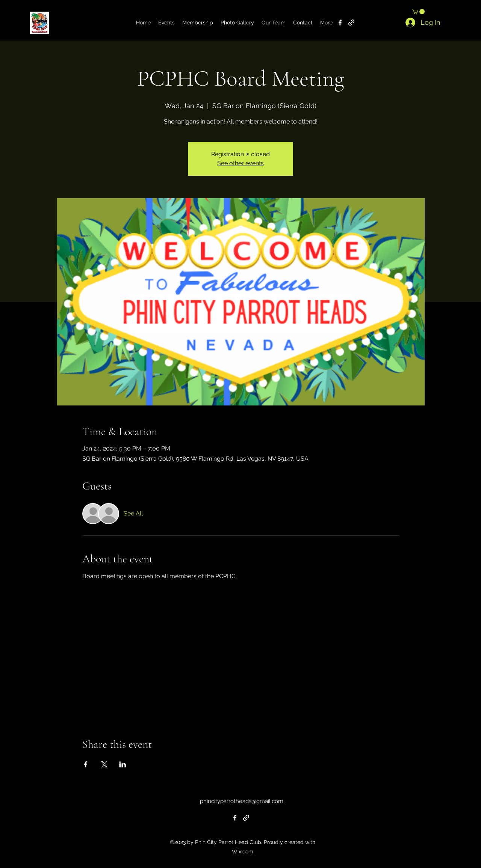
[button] (418, 12)
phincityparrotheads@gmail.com (242, 801)
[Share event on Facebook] (86, 764)
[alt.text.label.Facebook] (340, 23)
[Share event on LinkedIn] (123, 764)
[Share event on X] (104, 764)
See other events (240, 163)
